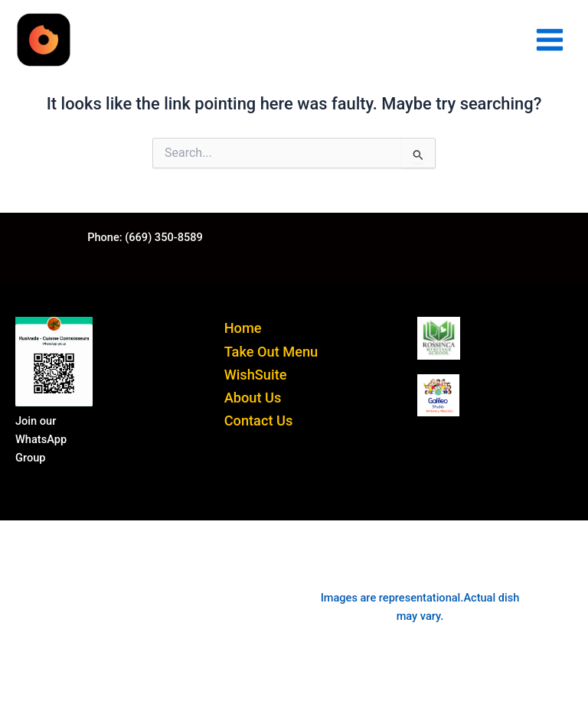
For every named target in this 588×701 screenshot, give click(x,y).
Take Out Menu (271, 352)
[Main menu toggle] (550, 40)
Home (243, 328)
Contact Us (259, 421)
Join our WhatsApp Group (41, 439)
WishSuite (256, 375)
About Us (253, 398)
